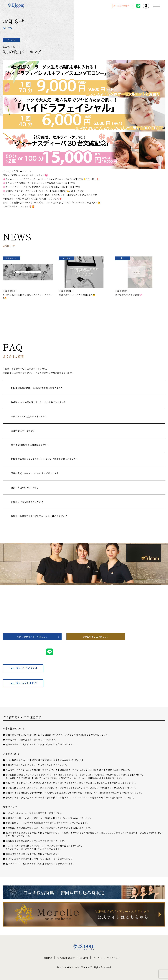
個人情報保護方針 (66, 958)
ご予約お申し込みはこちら (96, 637)
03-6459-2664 (23, 668)
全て (123, 258)
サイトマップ (113, 958)
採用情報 (84, 958)
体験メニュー (11, 258)
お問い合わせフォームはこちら (32, 637)
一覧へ (22, 318)
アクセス (98, 958)
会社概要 (48, 958)
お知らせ (67, 258)
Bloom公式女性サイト (123, 6)
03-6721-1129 (23, 683)
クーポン (11, 40)
